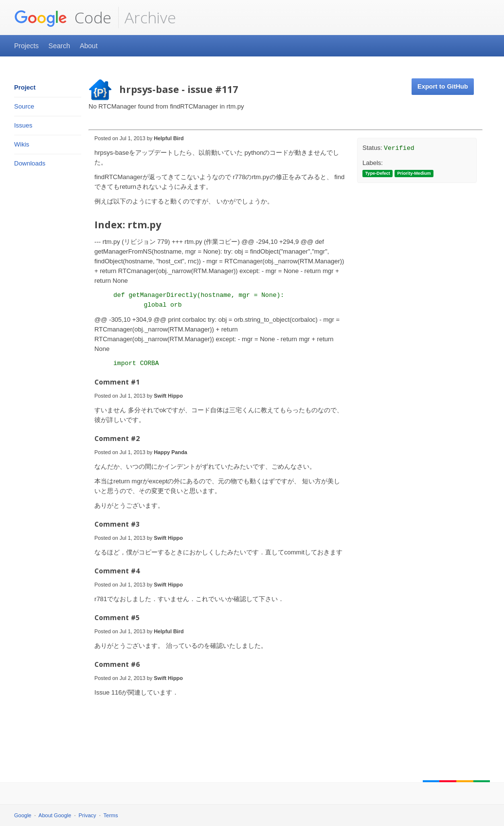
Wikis (22, 144)
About (89, 46)
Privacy (88, 815)
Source (24, 106)
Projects (27, 46)
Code (63, 18)
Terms (111, 815)
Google (23, 815)
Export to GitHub (443, 86)
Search (59, 46)
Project (25, 87)
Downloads (30, 163)
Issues (23, 125)
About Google (55, 815)
